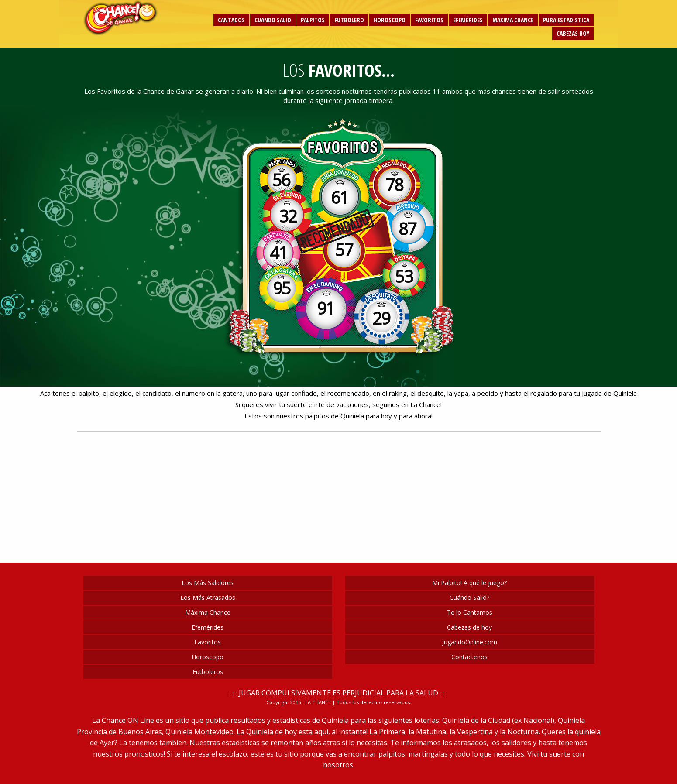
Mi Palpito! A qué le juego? (469, 583)
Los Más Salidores (208, 583)
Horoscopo (208, 657)
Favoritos (208, 642)
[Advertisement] (142, 247)
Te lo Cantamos (470, 612)
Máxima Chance (208, 612)
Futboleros (208, 672)
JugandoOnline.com (470, 642)
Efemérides (208, 627)
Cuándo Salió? (469, 597)
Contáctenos (469, 657)
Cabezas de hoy (469, 627)
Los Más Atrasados (208, 597)
